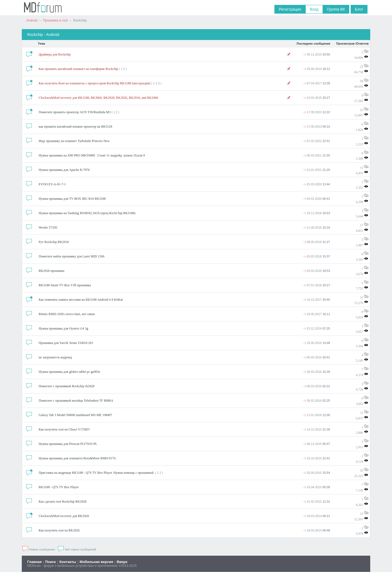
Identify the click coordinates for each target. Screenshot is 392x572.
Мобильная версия (97, 562)
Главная (34, 562)
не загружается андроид (55, 357)
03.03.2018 (316, 271)
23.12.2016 (316, 328)
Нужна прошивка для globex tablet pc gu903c (70, 372)
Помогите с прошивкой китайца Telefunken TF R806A (76, 401)
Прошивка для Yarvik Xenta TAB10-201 (66, 343)
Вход (314, 9)
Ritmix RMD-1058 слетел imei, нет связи (67, 314)
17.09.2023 (316, 112)
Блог (359, 9)
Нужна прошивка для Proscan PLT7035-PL (68, 444)
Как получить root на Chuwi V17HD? (64, 429)
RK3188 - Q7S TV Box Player (59, 487)
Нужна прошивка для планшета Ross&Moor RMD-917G (77, 458)
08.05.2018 (316, 242)
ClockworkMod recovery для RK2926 (64, 516)
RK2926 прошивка (51, 271)
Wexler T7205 (48, 227)
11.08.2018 (316, 227)
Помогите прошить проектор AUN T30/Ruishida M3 (75, 112)
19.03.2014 (316, 516)
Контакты (68, 562)
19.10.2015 (316, 458)
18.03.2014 (316, 530)
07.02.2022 (316, 141)
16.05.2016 (316, 343)
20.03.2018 (316, 256)
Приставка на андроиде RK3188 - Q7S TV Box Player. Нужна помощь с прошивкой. (97, 473)
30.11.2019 (316, 54)
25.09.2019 (316, 69)
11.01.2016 (316, 415)
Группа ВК (336, 9)
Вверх (122, 562)
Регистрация (290, 9)
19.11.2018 (316, 213)
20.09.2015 (316, 473)
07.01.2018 (316, 285)
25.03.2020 (316, 184)
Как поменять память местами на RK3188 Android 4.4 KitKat (81, 300)
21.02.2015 (316, 502)
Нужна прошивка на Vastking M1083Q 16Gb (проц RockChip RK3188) (87, 213)
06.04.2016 (316, 357)
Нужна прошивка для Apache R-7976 (64, 170)
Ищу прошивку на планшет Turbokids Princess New (74, 141)
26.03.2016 (316, 372)
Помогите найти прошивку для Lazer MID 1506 (71, 256)
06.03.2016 (316, 386)
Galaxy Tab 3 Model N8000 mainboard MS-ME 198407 (75, 415)
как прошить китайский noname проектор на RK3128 (75, 127)
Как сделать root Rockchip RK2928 (62, 502)
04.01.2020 (316, 199)
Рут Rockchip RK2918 (54, 242)
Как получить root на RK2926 (59, 530)
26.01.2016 (316, 401)
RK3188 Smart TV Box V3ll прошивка (65, 285)
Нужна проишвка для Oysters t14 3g (63, 328)
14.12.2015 (316, 429)
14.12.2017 (316, 300)
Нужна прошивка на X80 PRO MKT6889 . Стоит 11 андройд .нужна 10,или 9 (92, 155)
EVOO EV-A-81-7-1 (52, 184)
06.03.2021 (316, 155)
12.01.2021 (316, 170)
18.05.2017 (316, 314)
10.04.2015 (316, 487)
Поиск (50, 562)
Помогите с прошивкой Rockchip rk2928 (67, 386)
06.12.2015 (316, 444)
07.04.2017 (316, 83)
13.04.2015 (316, 98)
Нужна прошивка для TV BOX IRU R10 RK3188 (72, 199)
